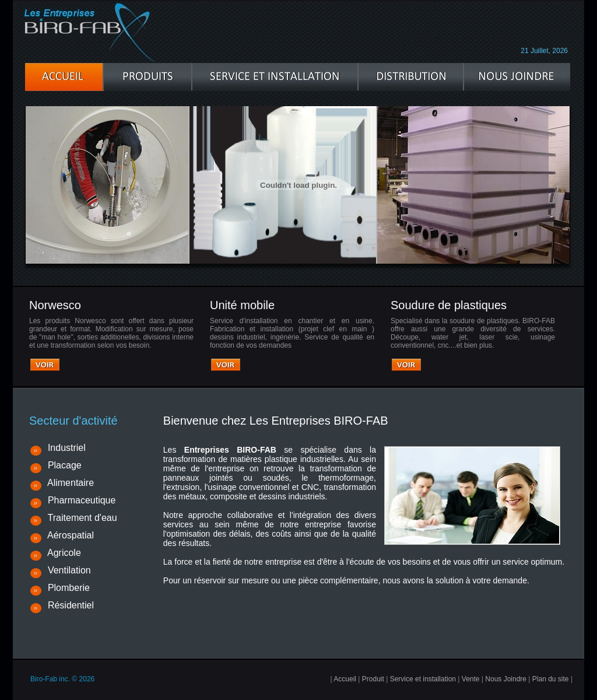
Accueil (345, 679)
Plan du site (551, 679)
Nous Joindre (506, 679)
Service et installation (423, 679)
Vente (471, 679)
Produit (373, 679)
